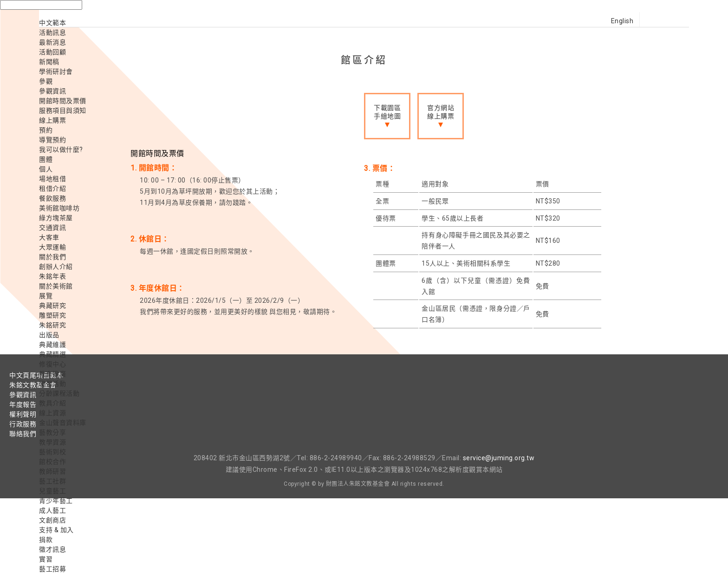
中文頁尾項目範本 (36, 375)
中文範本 (52, 23)
